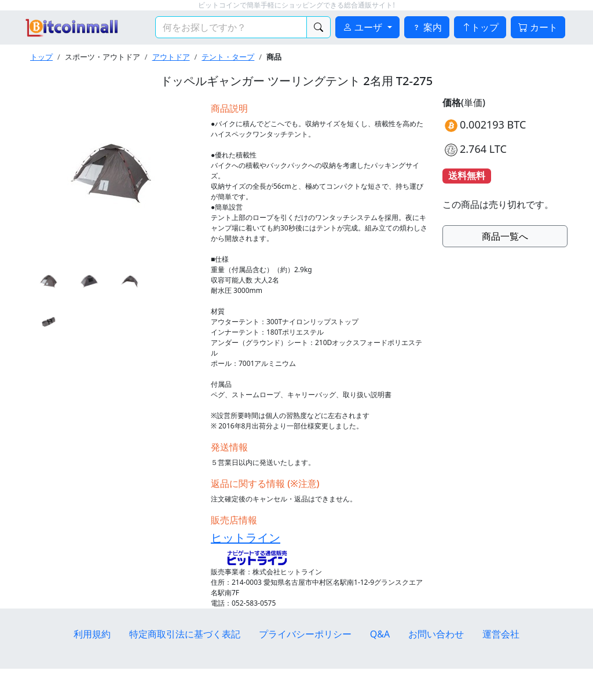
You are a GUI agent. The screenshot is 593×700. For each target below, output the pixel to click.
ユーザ (364, 27)
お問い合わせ (436, 634)
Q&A (380, 634)
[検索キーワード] (231, 27)
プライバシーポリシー (305, 634)
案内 (427, 27)
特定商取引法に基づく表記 (185, 634)
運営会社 (501, 634)
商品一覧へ (505, 236)
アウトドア (171, 57)
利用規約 (92, 634)
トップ (480, 27)
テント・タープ (228, 57)
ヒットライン (246, 538)
